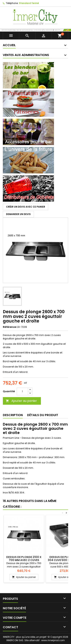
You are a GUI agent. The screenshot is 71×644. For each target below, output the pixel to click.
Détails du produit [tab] (43, 415)
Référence (9, 327)
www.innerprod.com (53, 640)
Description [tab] (13, 415)
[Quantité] (22, 391)
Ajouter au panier (21, 401)
